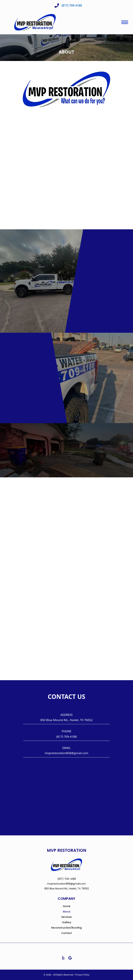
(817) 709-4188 (66, 737)
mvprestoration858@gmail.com (66, 753)
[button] (63, 958)
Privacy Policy (82, 975)
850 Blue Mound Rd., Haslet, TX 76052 (66, 720)
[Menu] (125, 22)
